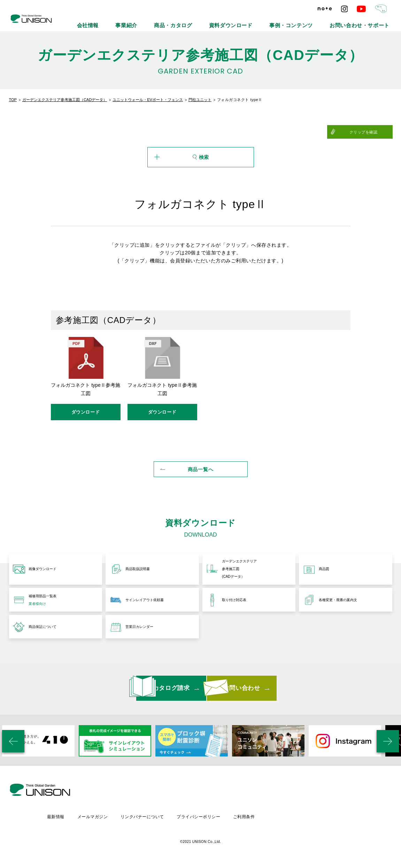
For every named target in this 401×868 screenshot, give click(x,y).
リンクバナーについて (202, 818)
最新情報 (113, 818)
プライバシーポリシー (259, 818)
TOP (13, 100)
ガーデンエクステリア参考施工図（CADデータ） (65, 100)
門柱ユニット (200, 100)
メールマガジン (150, 818)
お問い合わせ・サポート (369, 21)
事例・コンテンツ (316, 21)
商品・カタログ (225, 21)
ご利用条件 (305, 818)
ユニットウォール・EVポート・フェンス (148, 100)
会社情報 (158, 21)
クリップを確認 (375, 132)
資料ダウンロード (270, 21)
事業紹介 (188, 21)
